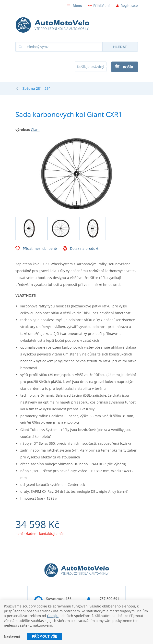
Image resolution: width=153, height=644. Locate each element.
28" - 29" (43, 88)
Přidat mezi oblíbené (36, 249)
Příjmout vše (45, 636)
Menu (75, 6)
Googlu (53, 616)
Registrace (129, 6)
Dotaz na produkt (81, 249)
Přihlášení (101, 6)
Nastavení (12, 636)
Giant (35, 130)
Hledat (120, 47)
